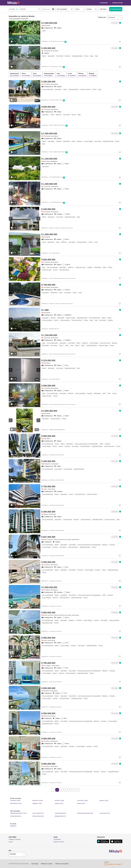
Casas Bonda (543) (60, 813)
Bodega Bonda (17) (60, 816)
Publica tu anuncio (59, 842)
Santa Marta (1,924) (16, 803)
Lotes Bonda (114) (105, 813)
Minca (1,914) (81, 803)
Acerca (11, 842)
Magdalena (13, 826)
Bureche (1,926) (59, 800)
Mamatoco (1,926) (38, 800)
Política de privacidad (62, 864)
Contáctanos (57, 839)
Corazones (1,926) (82, 800)
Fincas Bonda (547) (38, 813)
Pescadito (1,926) (15, 800)
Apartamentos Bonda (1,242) (18, 813)
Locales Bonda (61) (16, 816)
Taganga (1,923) (37, 803)
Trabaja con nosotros (15, 839)
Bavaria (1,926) (104, 800)
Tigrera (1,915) (59, 803)
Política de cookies (47, 864)
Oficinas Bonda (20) (38, 816)
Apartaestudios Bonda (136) (85, 813)
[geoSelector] (17, 854)
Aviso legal (35, 864)
